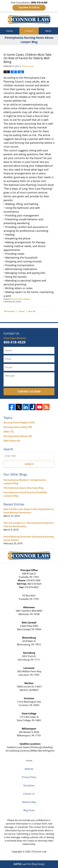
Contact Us (29, 794)
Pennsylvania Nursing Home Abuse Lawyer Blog (29, 20)
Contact (29, 31)
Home (10, 31)
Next (32, 311)
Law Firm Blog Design (29, 864)
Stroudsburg (12, 751)
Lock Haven (24, 747)
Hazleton (12, 747)
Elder (9, 432)
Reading (48, 747)
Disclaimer (29, 786)
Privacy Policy (29, 777)
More (48, 31)
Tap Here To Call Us (29, 7)
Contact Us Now (29, 391)
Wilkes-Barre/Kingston (43, 751)
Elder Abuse (12, 441)
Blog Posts (29, 810)
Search (29, 464)
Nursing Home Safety (18, 427)
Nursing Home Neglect (21, 299)
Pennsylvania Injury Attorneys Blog (23, 488)
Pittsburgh (37, 747)
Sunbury (25, 751)
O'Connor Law (39, 852)
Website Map (29, 802)
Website (29, 769)
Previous (10, 311)
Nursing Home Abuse (18, 436)
